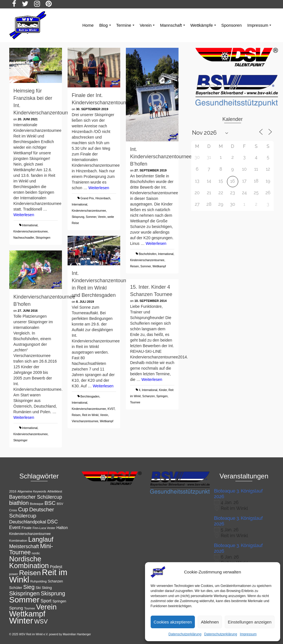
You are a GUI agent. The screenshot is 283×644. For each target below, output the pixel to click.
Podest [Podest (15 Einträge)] (56, 567)
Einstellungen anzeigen (250, 622)
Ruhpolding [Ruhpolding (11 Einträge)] (39, 581)
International (30, 225)
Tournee (135, 402)
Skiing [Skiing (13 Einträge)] (47, 588)
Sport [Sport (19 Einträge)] (46, 601)
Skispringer (21, 440)
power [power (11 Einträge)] (14, 574)
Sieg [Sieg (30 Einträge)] (29, 587)
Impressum (248, 634)
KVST (111, 409)
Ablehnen (210, 622)
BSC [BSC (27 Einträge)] (50, 503)
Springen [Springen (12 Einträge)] (59, 601)
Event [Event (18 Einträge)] (15, 527)
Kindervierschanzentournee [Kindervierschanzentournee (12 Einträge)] (30, 534)
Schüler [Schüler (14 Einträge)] (16, 588)
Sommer (91, 217)
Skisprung (78, 217)
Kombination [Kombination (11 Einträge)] (18, 541)
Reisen (134, 266)
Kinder (163, 390)
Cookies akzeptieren (173, 622)
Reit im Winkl (90, 415)
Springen (162, 396)
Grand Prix (87, 198)
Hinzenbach (103, 198)
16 (233, 181)
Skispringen (43, 238)
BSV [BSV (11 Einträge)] (60, 504)
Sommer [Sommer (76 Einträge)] (24, 600)
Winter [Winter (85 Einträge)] (21, 621)
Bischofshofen (148, 254)
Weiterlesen (24, 215)
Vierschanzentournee (85, 421)
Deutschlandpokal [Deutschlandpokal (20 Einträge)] (28, 522)
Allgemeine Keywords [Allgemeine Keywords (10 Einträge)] (32, 491)
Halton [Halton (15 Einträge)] (62, 528)
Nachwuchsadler (24, 238)
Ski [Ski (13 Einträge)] (38, 588)
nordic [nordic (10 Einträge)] (36, 553)
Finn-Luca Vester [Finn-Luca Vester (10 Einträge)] (44, 528)
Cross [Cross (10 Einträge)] (13, 510)
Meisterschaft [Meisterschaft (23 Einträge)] (24, 546)
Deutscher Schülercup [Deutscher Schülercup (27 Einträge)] (32, 513)
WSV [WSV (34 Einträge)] (41, 621)
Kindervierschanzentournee (31, 231)
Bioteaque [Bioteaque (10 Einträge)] (37, 504)
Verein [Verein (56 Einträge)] (46, 607)
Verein (102, 217)
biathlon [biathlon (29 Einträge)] (19, 503)
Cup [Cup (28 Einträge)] (23, 509)
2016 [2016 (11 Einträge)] (13, 491)
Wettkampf (159, 266)
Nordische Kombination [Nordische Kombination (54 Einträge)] (29, 562)
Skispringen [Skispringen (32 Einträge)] (24, 593)
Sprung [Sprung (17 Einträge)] (16, 608)
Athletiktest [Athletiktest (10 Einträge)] (55, 491)
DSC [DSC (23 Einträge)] (53, 522)
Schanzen (148, 396)
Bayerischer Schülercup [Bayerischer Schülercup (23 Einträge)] (36, 497)
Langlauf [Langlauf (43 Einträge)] (41, 539)
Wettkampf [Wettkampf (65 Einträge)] (27, 614)
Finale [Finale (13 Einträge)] (27, 528)
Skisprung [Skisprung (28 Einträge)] (53, 593)
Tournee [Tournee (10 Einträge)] (30, 608)
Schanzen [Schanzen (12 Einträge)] (55, 581)
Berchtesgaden (90, 396)
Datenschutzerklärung (185, 634)
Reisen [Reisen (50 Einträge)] (30, 573)
